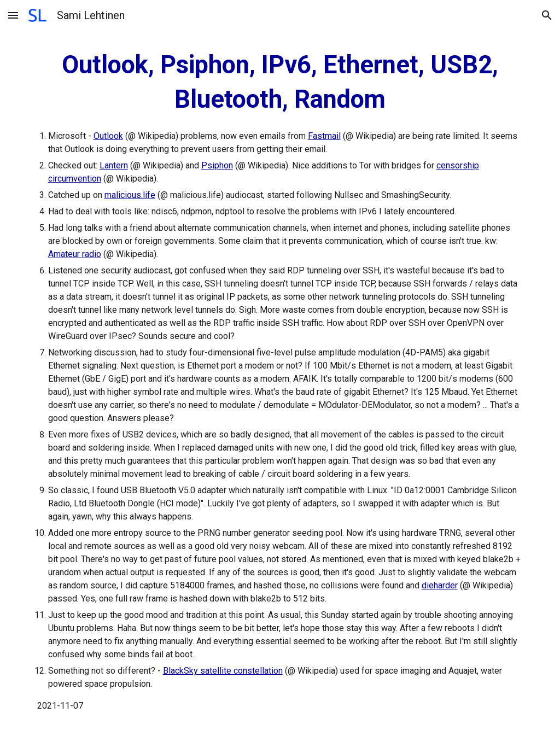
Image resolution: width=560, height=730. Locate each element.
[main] (280, 380)
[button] (13, 15)
